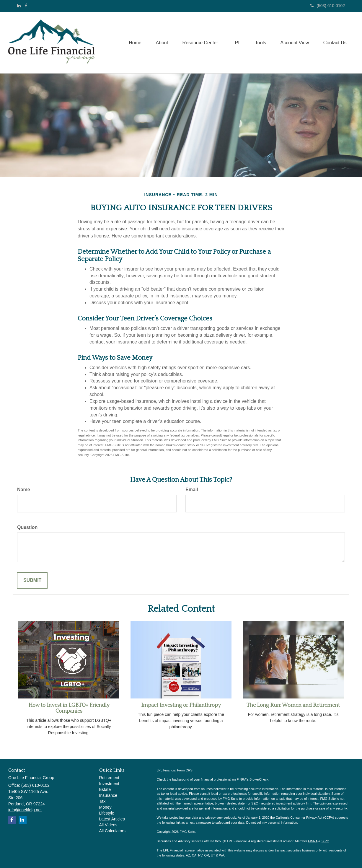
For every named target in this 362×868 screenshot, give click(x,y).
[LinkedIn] (19, 6)
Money (105, 807)
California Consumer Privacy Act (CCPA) (305, 817)
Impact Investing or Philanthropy (181, 705)
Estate (105, 789)
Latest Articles (112, 819)
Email (192, 490)
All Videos (108, 825)
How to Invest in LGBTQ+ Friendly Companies (69, 708)
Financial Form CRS (178, 770)
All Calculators (112, 831)
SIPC (325, 841)
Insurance (108, 795)
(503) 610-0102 (328, 6)
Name (24, 490)
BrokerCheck (259, 779)
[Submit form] (32, 580)
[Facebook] (26, 6)
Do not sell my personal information (272, 823)
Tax (102, 801)
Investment (109, 784)
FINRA (313, 841)
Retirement (109, 778)
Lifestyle (107, 813)
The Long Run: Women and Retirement (293, 705)
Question (27, 527)
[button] (159, 43)
